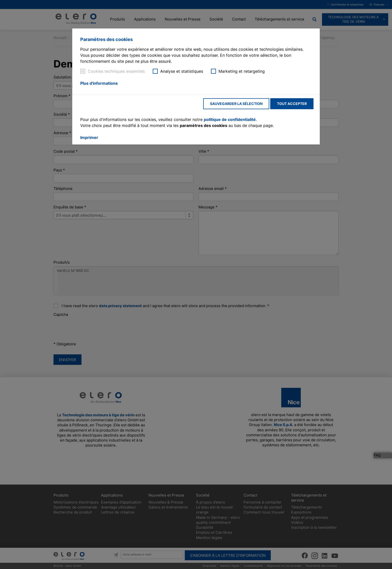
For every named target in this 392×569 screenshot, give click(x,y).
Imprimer (89, 137)
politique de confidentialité (230, 119)
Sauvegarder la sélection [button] (236, 104)
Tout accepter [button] (292, 104)
